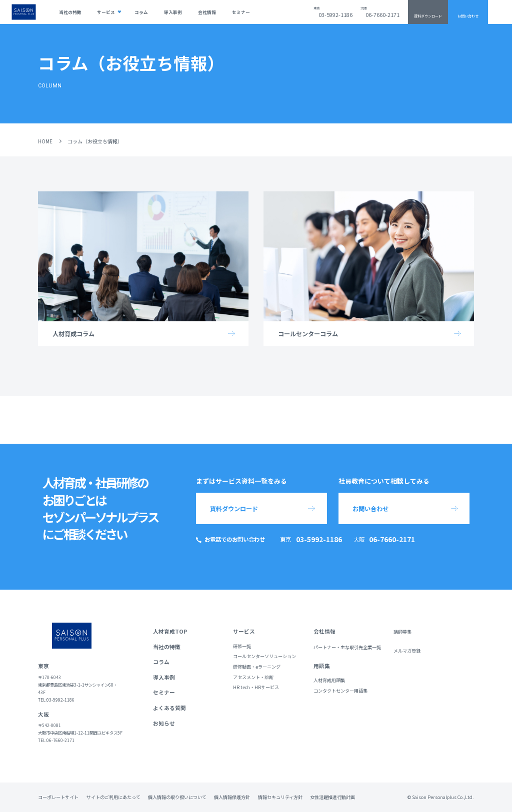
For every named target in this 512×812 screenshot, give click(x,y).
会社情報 (207, 12)
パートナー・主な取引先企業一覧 (347, 647)
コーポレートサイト (58, 797)
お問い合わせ (468, 16)
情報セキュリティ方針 (280, 797)
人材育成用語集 (329, 680)
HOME (45, 141)
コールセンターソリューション (264, 656)
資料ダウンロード (428, 16)
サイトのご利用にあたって (113, 797)
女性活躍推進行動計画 (332, 797)
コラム (141, 12)
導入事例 (173, 12)
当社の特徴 (70, 12)
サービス (106, 12)
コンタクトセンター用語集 (340, 691)
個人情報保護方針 (232, 797)
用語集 (322, 666)
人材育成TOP (170, 631)
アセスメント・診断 (253, 677)
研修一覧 (242, 646)
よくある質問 (169, 708)
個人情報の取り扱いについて (177, 797)
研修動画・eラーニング (257, 667)
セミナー (241, 12)
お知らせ (164, 723)
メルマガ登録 (407, 651)
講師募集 (402, 632)
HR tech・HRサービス (256, 687)
